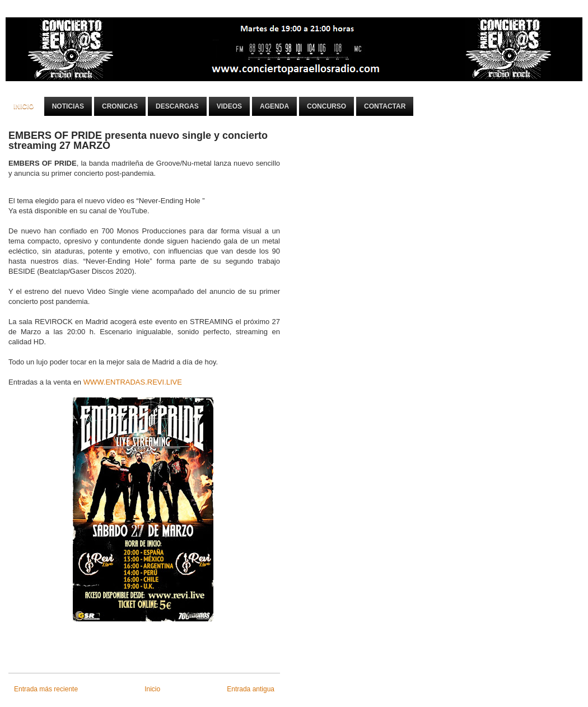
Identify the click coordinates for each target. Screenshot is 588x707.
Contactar (385, 106)
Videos (229, 106)
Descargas (177, 106)
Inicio (24, 106)
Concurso (326, 106)
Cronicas (120, 106)
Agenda (274, 106)
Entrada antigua (251, 689)
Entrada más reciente (46, 689)
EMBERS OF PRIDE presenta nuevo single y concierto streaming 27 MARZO (138, 141)
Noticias (68, 106)
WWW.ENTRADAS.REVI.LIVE (133, 382)
